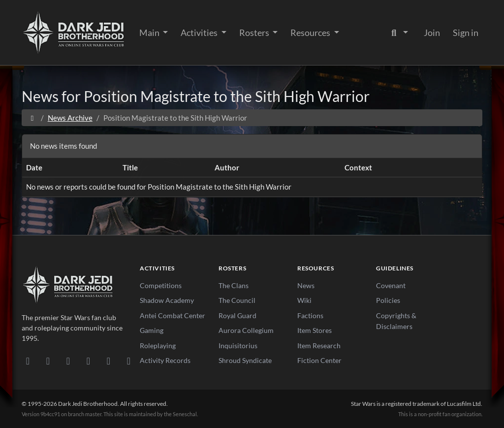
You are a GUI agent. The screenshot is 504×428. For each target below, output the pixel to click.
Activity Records (165, 360)
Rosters (255, 33)
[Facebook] (68, 361)
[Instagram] (88, 361)
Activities (200, 33)
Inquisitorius (238, 346)
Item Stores (315, 330)
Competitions (161, 285)
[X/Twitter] (109, 361)
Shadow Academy (167, 300)
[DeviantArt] (48, 361)
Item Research (319, 346)
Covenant (391, 285)
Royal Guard (237, 315)
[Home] (32, 118)
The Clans (234, 285)
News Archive (70, 118)
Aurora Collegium (246, 330)
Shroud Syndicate (245, 360)
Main (150, 33)
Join (432, 33)
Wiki (304, 300)
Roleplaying (158, 346)
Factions (310, 315)
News (306, 285)
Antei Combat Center (173, 315)
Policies (388, 300)
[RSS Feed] (129, 361)
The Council (237, 300)
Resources (311, 33)
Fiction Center (319, 360)
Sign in (466, 33)
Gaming (152, 330)
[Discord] (28, 361)
